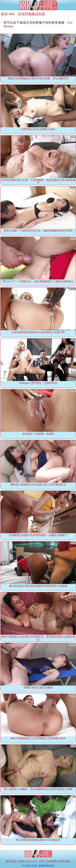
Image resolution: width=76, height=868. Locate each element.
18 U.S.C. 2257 (35, 861)
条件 (22, 861)
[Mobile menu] (3, 5)
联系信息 (11, 861)
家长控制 (65, 861)
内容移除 (52, 861)
